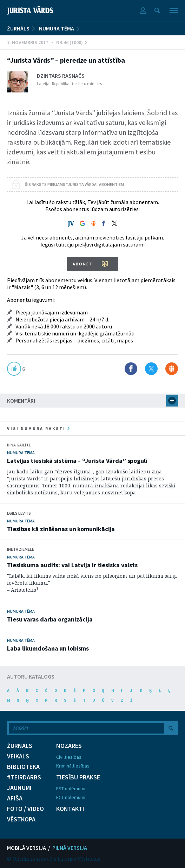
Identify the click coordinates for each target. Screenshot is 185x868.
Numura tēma (57, 28)
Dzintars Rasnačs (61, 76)
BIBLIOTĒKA (23, 767)
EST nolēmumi (71, 789)
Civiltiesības (69, 757)
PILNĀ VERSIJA (70, 848)
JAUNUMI (19, 788)
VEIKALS (18, 756)
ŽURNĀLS (18, 28)
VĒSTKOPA (21, 819)
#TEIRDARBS (24, 777)
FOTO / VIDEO (25, 809)
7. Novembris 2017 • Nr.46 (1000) (47, 42)
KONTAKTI (70, 809)
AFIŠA (15, 798)
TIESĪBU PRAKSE (78, 777)
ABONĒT (83, 264)
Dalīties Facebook (131, 369)
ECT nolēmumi (71, 797)
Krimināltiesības (73, 766)
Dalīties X (151, 369)
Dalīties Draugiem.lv (172, 369)
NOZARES (69, 746)
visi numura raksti (38, 428)
